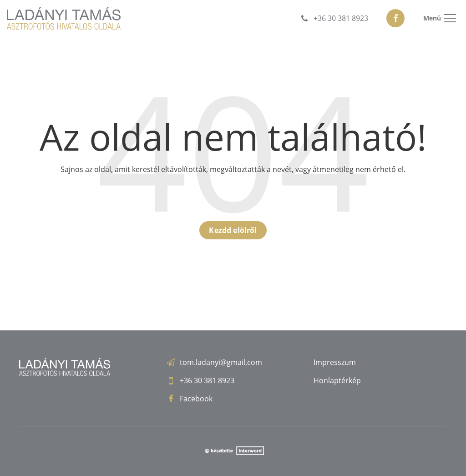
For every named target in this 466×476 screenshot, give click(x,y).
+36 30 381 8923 (207, 380)
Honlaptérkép (337, 380)
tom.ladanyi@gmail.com (221, 362)
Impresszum (335, 362)
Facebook (196, 399)
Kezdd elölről (233, 230)
